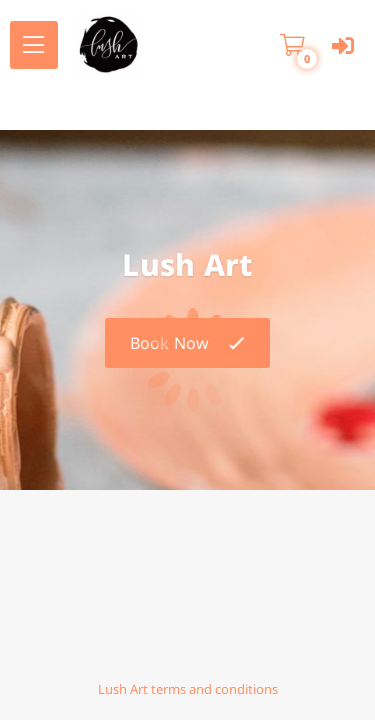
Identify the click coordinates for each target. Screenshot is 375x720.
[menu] (34, 45)
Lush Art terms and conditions (188, 689)
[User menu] (342, 45)
